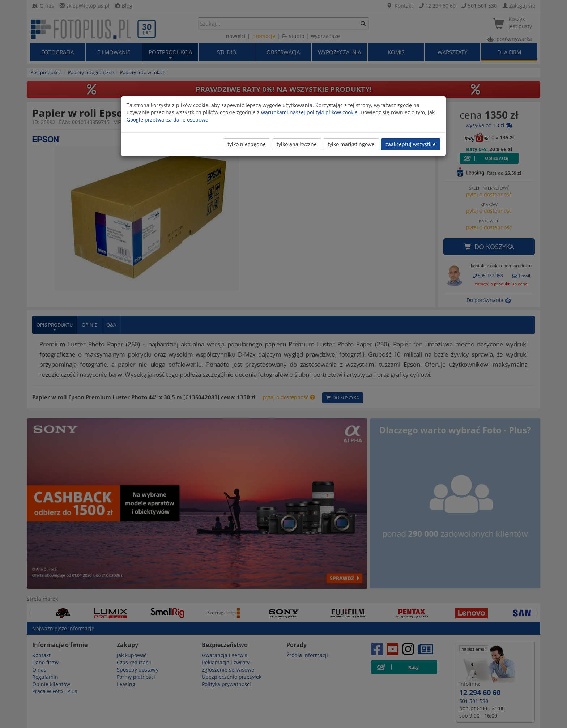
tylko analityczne (297, 144)
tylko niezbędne (247, 144)
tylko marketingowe (351, 144)
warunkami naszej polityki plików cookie (309, 112)
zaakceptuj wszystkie (411, 144)
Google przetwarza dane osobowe (167, 120)
